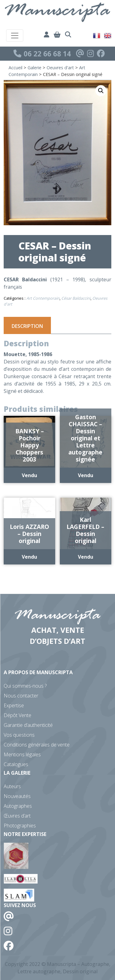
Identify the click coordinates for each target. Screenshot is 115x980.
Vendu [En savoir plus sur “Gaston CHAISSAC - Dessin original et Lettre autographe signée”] (86, 475)
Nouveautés (17, 796)
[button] (101, 91)
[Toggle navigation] (15, 36)
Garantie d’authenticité (28, 725)
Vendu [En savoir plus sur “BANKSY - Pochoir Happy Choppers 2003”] (29, 475)
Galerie (34, 68)
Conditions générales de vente (37, 745)
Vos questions (19, 735)
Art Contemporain (43, 298)
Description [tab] (27, 326)
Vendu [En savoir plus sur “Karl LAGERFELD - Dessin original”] (86, 557)
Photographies (20, 826)
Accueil (15, 68)
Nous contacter (21, 696)
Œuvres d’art (17, 816)
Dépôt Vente (17, 715)
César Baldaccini (76, 298)
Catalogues (16, 764)
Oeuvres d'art (60, 68)
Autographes (18, 806)
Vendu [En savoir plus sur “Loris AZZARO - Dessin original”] (29, 557)
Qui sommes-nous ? (25, 686)
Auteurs (12, 786)
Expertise (14, 705)
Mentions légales (22, 754)
